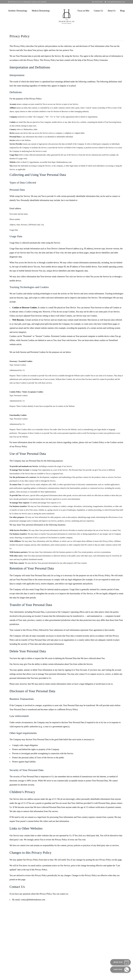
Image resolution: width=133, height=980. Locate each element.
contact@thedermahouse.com (116, 2)
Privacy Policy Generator (97, 60)
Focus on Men (83, 11)
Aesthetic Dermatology (18, 11)
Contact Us (98, 11)
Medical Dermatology (41, 11)
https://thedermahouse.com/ (62, 162)
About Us (112, 11)
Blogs (122, 11)
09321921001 (99, 2)
